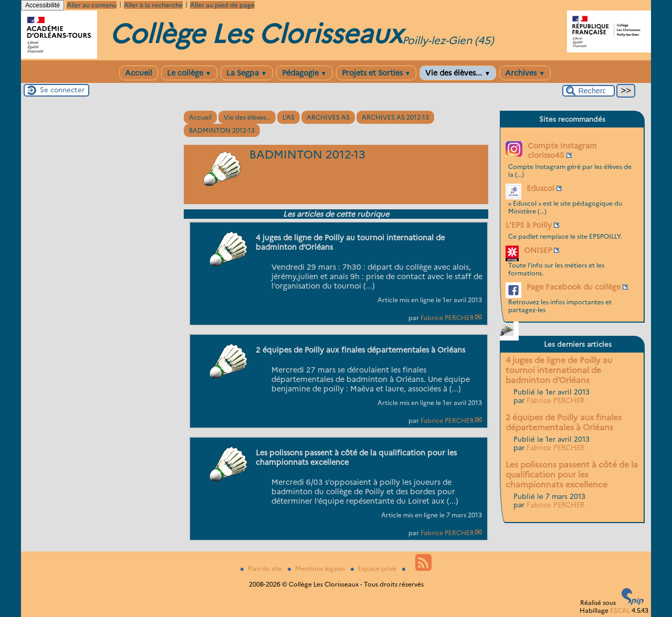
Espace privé (374, 568)
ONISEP (538, 250)
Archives (525, 73)
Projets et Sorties (376, 73)
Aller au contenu (92, 5)
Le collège (189, 73)
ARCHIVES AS (328, 117)
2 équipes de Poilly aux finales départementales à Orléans (564, 422)
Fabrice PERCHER (447, 318)
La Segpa (247, 73)
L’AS (288, 117)
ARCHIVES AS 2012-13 (395, 117)
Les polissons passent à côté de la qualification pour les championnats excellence (572, 475)
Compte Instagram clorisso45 (562, 151)
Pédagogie (304, 73)
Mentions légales (317, 568)
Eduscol (540, 188)
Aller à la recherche (153, 5)
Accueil (139, 73)
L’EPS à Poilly (529, 225)
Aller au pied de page (222, 5)
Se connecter (62, 90)
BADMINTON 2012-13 (222, 130)
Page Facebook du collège (574, 287)
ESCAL (620, 610)
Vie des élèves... (458, 73)
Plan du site (262, 568)
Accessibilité (43, 5)
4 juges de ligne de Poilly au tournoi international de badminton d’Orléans (559, 370)
